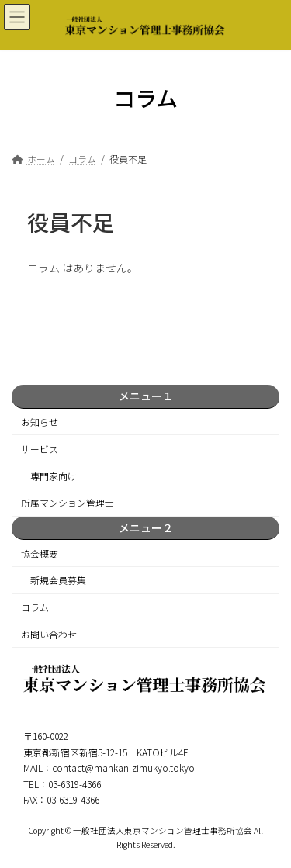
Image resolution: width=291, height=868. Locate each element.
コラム (35, 607)
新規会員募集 (58, 581)
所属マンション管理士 (68, 503)
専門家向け (54, 476)
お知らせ (40, 422)
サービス (40, 449)
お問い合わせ (49, 634)
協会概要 (40, 553)
